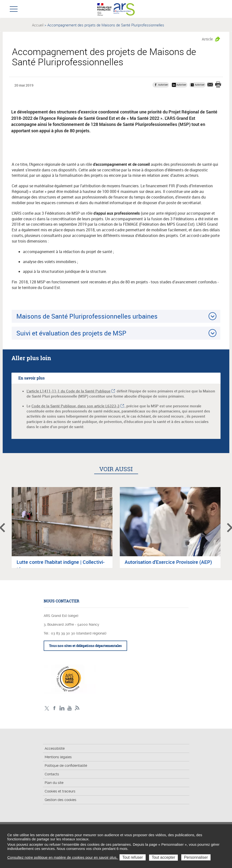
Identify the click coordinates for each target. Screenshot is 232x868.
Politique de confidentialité (66, 766)
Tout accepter (163, 857)
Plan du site (54, 783)
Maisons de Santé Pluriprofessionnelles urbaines (87, 316)
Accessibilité (55, 748)
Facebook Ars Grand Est (55, 708)
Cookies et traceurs (60, 791)
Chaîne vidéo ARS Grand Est (70, 708)
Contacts (52, 774)
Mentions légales (58, 757)
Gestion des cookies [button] (61, 800)
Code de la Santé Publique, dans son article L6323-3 (76, 406)
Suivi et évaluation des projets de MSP (71, 333)
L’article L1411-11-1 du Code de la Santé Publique (69, 391)
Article (207, 39)
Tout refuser (132, 857)
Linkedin (62, 708)
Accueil (38, 25)
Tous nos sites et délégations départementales (85, 646)
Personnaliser (196, 857)
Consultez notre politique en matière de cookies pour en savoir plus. (63, 857)
